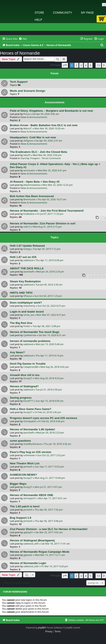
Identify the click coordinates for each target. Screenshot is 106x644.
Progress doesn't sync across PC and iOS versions (44, 418)
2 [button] (76, 65)
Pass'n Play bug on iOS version (31, 452)
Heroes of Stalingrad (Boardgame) (32, 540)
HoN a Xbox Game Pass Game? (31, 409)
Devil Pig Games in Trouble (28, 364)
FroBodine (29, 214)
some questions (20, 441)
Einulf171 (29, 401)
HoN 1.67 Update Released (27, 246)
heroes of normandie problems (30, 341)
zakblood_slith (31, 544)
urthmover (29, 455)
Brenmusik (29, 199)
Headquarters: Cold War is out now (33, 137)
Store (39, 12)
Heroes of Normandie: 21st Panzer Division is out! (43, 223)
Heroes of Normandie (20, 53)
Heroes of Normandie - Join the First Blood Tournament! (47, 211)
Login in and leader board (27, 312)
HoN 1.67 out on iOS (23, 257)
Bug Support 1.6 (21, 518)
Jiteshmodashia (32, 185)
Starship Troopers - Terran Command (41, 158)
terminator (29, 170)
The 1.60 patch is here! (25, 506)
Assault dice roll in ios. (25, 375)
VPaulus (28, 296)
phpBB (41, 628)
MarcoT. (28, 128)
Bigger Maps (18, 484)
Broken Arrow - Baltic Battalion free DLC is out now (44, 125)
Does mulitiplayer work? (26, 303)
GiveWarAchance (33, 444)
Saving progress (21, 398)
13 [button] (98, 65)
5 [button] (90, 65)
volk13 (27, 227)
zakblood (28, 260)
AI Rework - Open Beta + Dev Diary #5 (35, 182)
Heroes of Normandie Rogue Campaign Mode (40, 552)
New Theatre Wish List (25, 463)
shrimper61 (30, 498)
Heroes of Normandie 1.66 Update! (32, 429)
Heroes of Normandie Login (28, 563)
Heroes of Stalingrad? (24, 386)
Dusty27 (28, 378)
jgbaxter (28, 555)
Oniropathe (30, 421)
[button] (65, 65)
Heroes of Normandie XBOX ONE (32, 495)
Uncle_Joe (29, 315)
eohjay (27, 249)
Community (62, 12)
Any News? (17, 352)
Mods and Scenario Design (28, 91)
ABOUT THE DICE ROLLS (27, 268)
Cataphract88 (31, 367)
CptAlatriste (30, 335)
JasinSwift (29, 272)
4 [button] (86, 65)
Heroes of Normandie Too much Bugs (35, 332)
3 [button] (81, 65)
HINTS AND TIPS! (21, 293)
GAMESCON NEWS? (23, 475)
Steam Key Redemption (25, 281)
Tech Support (19, 82)
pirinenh (28, 467)
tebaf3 (27, 155)
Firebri (27, 326)
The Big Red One (21, 323)
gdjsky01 (28, 532)
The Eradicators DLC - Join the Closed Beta (39, 152)
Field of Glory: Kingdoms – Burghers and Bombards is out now (51, 111)
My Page (87, 12)
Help (38, 20)
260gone (28, 141)
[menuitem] (23, 39)
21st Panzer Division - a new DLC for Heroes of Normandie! (49, 529)
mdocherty (29, 306)
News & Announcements (34, 117)
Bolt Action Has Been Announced (32, 196)
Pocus (27, 114)
